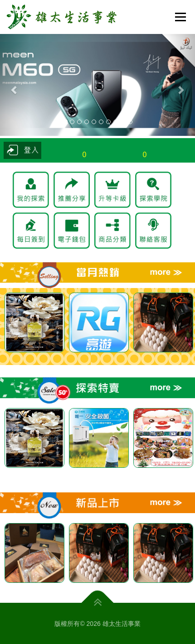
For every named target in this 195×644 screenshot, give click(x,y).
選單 (179, 17)
